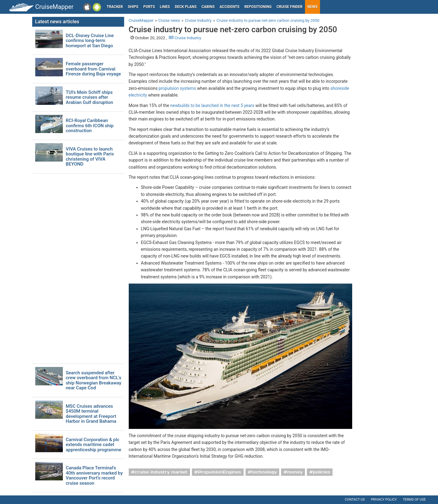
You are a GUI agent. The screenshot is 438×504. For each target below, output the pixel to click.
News (312, 7)
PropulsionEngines (219, 472)
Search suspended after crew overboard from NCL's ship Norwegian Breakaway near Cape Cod (94, 380)
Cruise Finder (289, 7)
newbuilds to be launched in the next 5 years (212, 105)
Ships (133, 7)
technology (264, 472)
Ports (149, 7)
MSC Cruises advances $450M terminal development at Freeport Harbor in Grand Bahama (91, 414)
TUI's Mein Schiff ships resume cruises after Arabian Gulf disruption (90, 97)
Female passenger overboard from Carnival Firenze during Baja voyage (93, 69)
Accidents (229, 7)
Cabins (208, 7)
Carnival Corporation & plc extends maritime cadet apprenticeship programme (94, 445)
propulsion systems (177, 88)
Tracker (115, 7)
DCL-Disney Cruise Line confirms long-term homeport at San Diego (90, 41)
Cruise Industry (185, 38)
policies (322, 472)
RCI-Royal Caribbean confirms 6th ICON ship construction (90, 126)
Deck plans (186, 7)
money (295, 472)
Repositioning (258, 7)
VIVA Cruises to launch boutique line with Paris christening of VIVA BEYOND (90, 157)
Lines (165, 7)
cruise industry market (161, 472)
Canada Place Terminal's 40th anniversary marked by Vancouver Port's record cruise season (94, 475)
